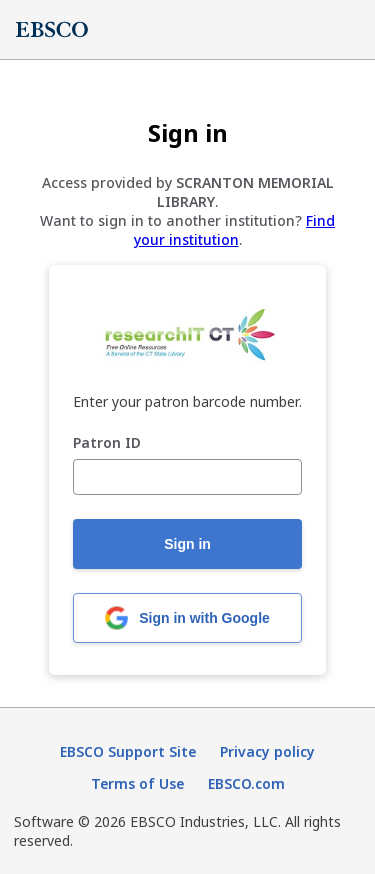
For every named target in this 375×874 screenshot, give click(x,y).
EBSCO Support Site (128, 751)
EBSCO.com (246, 783)
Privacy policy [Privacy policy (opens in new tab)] (267, 751)
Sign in (187, 544)
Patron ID (107, 443)
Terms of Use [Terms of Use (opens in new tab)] (137, 783)
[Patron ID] (187, 477)
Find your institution (235, 230)
